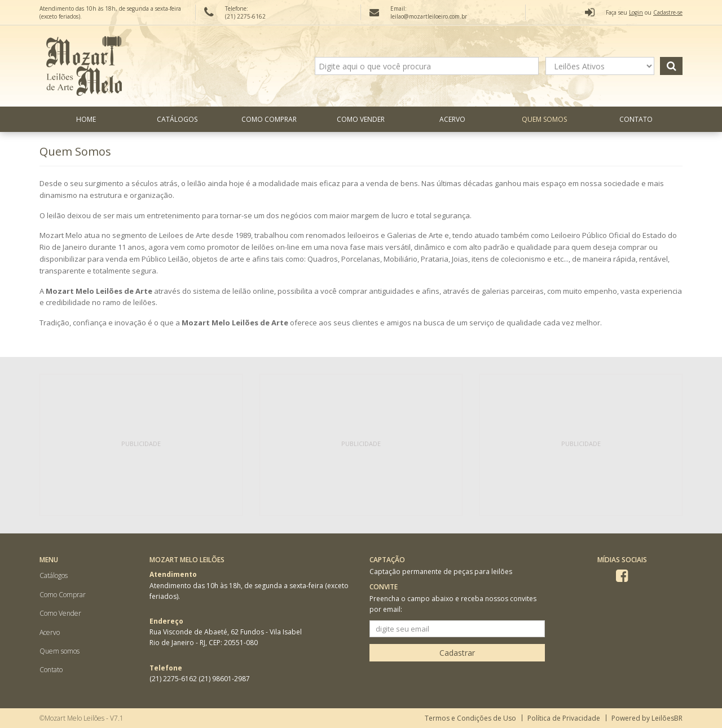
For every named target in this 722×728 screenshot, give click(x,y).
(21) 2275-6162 (174, 679)
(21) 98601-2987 (224, 679)
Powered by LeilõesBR (647, 718)
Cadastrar (457, 653)
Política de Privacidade (564, 718)
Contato (636, 119)
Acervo (452, 119)
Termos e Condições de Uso (470, 718)
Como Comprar (269, 119)
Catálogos (177, 119)
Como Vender (361, 119)
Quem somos (544, 119)
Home (86, 119)
